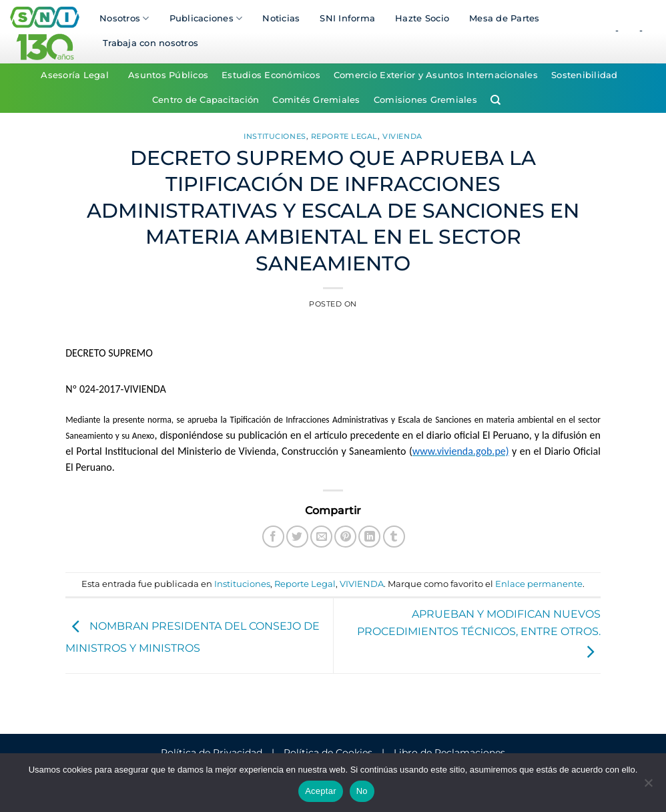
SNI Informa (347, 18)
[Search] (495, 100)
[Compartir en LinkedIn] (369, 537)
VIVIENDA (402, 136)
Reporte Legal (344, 136)
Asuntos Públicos (168, 75)
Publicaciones (206, 18)
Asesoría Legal (75, 75)
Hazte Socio (422, 18)
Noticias (281, 18)
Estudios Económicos (271, 75)
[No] (648, 787)
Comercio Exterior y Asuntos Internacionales (436, 75)
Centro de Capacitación (206, 100)
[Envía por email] (321, 537)
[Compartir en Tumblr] (394, 537)
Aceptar (321, 791)
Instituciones (275, 136)
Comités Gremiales (316, 100)
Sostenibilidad (585, 75)
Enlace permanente (539, 584)
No (362, 791)
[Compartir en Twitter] (297, 537)
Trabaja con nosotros (150, 43)
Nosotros (124, 18)
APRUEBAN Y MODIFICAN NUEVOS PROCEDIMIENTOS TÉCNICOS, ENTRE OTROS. (479, 633)
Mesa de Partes (505, 18)
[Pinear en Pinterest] (345, 537)
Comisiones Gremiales (425, 100)
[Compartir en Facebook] (273, 537)
